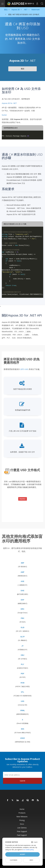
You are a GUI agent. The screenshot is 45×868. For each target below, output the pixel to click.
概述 (23, 69)
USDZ (22, 738)
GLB (23, 627)
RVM (22, 683)
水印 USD (24, 369)
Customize (14, 860)
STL (22, 692)
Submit (22, 781)
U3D (22, 701)
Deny (31, 860)
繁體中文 (30, 4)
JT (22, 646)
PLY (23, 664)
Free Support (22, 831)
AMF (22, 572)
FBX (23, 618)
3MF (23, 563)
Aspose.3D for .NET (9, 103)
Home (22, 809)
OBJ (22, 655)
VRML (23, 710)
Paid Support (22, 835)
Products (22, 813)
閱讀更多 (23, 499)
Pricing (22, 820)
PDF (23, 674)
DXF (23, 600)
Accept (22, 854)
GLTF (23, 637)
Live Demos (22, 828)
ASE (22, 581)
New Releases (22, 817)
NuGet (4, 115)
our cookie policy (28, 850)
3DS (22, 729)
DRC (22, 609)
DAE (23, 591)
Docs (22, 824)
